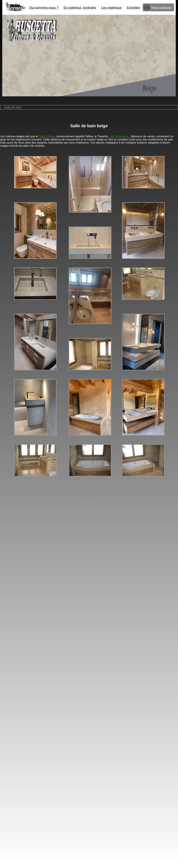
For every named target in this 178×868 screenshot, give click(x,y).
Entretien (134, 8)
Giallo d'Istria (47, 136)
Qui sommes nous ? (44, 8)
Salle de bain (13, 107)
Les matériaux (111, 8)
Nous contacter (161, 8)
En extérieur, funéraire (80, 8)
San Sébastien (119, 136)
